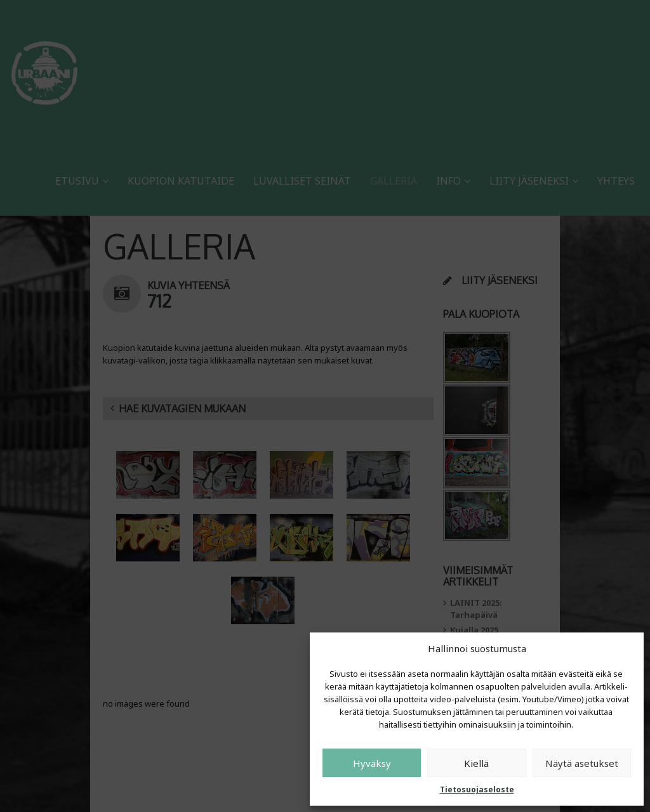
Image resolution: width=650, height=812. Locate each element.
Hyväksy (372, 763)
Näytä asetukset (582, 763)
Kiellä (476, 763)
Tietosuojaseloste (477, 789)
